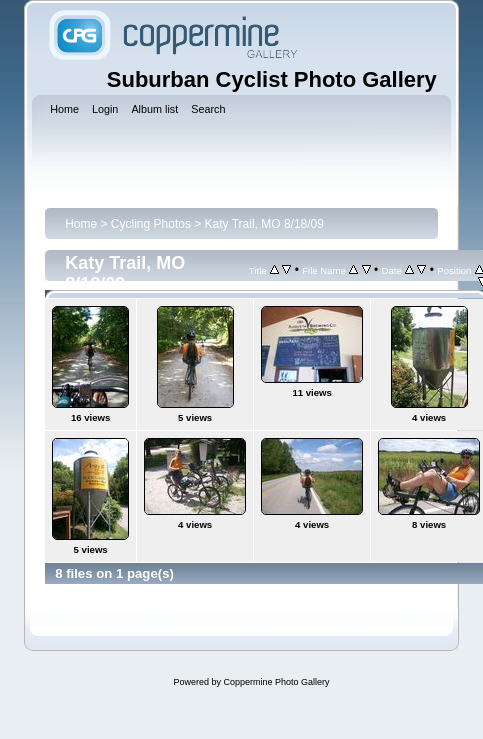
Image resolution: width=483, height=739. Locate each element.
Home (81, 224)
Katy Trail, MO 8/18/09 (264, 224)
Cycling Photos (151, 224)
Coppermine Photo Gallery (276, 682)
